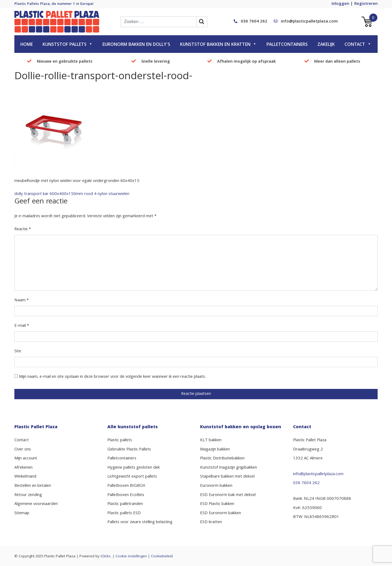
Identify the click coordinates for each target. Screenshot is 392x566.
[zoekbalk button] (202, 22)
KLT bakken (211, 440)
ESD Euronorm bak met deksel (228, 495)
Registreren (366, 4)
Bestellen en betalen (33, 486)
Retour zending (28, 495)
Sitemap (22, 513)
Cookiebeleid (162, 557)
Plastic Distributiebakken (222, 459)
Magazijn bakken (215, 450)
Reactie (23, 229)
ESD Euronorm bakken (221, 513)
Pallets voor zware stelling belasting (140, 522)
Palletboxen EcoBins (126, 495)
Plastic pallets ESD (124, 513)
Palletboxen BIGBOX (126, 486)
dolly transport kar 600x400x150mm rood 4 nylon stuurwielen (72, 194)
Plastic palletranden (125, 504)
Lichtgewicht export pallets (132, 477)
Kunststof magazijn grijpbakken (229, 468)
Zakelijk (326, 45)
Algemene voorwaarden (36, 504)
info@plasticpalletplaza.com (309, 22)
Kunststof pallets (68, 45)
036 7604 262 (254, 22)
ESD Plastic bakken (217, 504)
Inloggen (340, 4)
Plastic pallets (120, 440)
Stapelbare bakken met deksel (227, 477)
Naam (22, 300)
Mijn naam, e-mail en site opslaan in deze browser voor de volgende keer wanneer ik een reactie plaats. (112, 377)
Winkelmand (25, 477)
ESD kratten (211, 522)
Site (18, 351)
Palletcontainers (287, 45)
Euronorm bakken (216, 486)
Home (27, 45)
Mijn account (26, 459)
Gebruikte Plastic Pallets (129, 450)
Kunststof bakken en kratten (218, 45)
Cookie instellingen (131, 557)
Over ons (23, 450)
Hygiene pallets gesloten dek (134, 468)
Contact (358, 45)
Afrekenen (23, 468)
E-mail (22, 326)
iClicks (106, 557)
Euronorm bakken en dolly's (136, 45)
